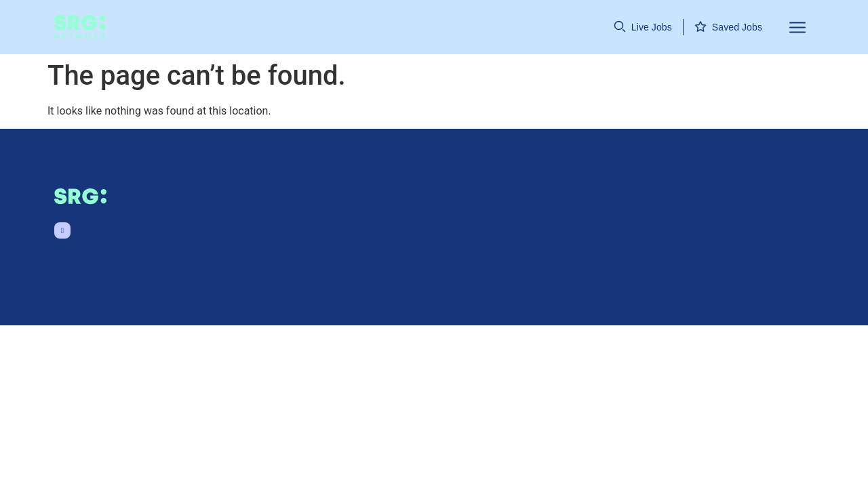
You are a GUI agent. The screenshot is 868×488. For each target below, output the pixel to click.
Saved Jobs (737, 27)
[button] (789, 27)
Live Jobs (652, 27)
